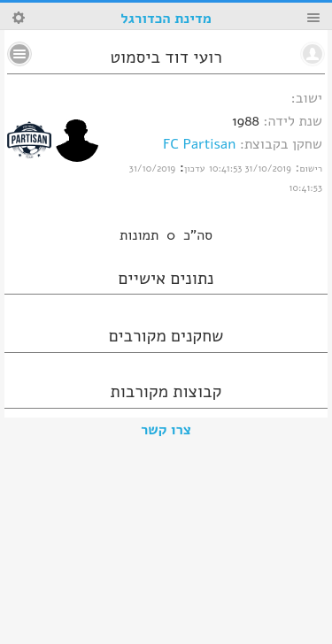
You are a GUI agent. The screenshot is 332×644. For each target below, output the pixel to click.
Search (19, 18)
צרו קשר (166, 430)
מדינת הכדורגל (166, 19)
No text (19, 54)
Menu (313, 18)
